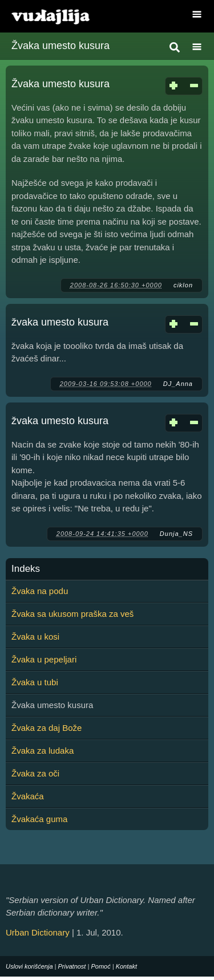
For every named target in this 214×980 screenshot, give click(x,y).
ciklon (183, 285)
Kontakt (126, 966)
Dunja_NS (176, 534)
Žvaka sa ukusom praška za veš (72, 614)
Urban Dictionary (38, 932)
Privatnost (72, 966)
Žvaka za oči (35, 773)
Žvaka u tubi (35, 682)
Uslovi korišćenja (29, 966)
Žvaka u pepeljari (44, 659)
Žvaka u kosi (35, 637)
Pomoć (100, 966)
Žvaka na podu (40, 591)
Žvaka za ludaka (43, 751)
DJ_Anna (178, 384)
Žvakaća (28, 796)
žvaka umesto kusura (60, 322)
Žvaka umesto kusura (60, 84)
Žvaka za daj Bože (47, 728)
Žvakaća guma (39, 819)
